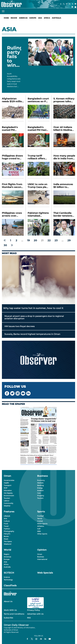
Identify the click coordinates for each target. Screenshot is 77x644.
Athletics (41, 526)
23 (56, 240)
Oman (40, 554)
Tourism (7, 498)
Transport (8, 485)
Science (7, 577)
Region (14, 18)
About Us (8, 601)
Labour (7, 501)
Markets (40, 483)
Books (6, 536)
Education (8, 490)
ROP (6, 488)
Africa (47, 18)
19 (28, 240)
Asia (40, 18)
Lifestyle (7, 516)
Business (41, 557)
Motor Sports (42, 524)
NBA (39, 531)
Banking (40, 485)
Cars (39, 493)
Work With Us (10, 610)
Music (6, 539)
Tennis (40, 519)
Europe (33, 18)
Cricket (40, 521)
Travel (6, 526)
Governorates (9, 480)
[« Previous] (5, 240)
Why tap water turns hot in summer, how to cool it (33, 308)
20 (35, 240)
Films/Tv (7, 534)
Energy (40, 488)
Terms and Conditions (14, 614)
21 (42, 240)
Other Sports (42, 534)
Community (9, 503)
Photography (9, 531)
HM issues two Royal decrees (20, 326)
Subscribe (8, 618)
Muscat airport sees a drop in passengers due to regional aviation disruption (34, 317)
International (42, 559)
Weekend (8, 544)
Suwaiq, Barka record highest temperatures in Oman (32, 334)
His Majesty (8, 493)
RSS (29, 618)
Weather (7, 506)
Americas (23, 18)
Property (41, 496)
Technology (8, 580)
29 (69, 240)
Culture (7, 521)
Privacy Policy (34, 610)
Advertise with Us (35, 614)
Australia (56, 18)
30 (5, 245)
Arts (5, 519)
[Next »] (12, 245)
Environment (9, 496)
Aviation (40, 490)
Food (6, 524)
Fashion (7, 529)
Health (6, 483)
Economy (41, 480)
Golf (39, 529)
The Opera (8, 541)
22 (49, 240)
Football (40, 516)
